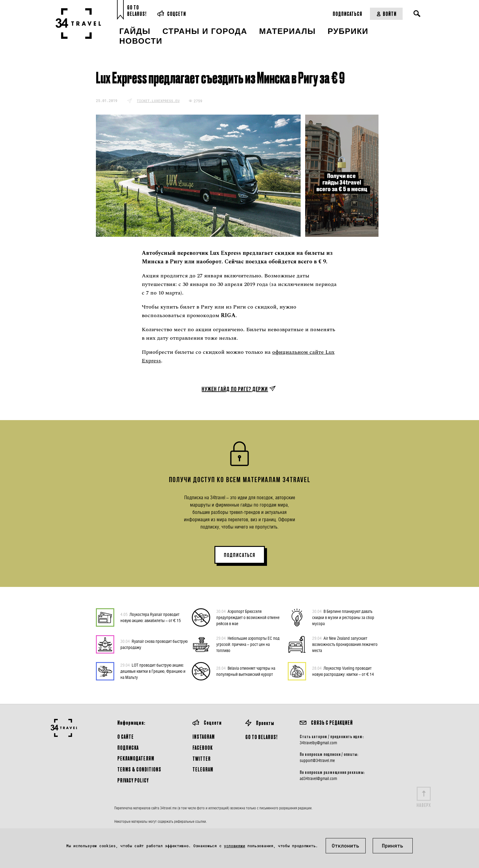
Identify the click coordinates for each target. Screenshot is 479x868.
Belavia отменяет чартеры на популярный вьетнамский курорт (246, 671)
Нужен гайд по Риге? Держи (235, 389)
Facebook (203, 747)
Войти (386, 14)
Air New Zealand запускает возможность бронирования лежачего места (345, 644)
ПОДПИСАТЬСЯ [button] (240, 555)
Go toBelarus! (137, 11)
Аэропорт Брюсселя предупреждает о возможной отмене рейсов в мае (248, 617)
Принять (393, 846)
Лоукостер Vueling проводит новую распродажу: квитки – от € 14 (343, 671)
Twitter (202, 758)
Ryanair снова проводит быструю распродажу (154, 644)
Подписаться (347, 14)
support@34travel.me (317, 760)
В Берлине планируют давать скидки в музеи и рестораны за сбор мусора (343, 617)
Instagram (204, 736)
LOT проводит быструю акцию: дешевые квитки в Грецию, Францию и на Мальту (153, 671)
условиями (234, 846)
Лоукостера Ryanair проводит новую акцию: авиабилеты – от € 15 (151, 617)
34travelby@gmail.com (318, 743)
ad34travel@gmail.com (318, 778)
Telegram (203, 769)
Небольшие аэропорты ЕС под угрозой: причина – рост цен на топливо (248, 644)
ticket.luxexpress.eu (158, 101)
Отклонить (346, 846)
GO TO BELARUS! (261, 737)
